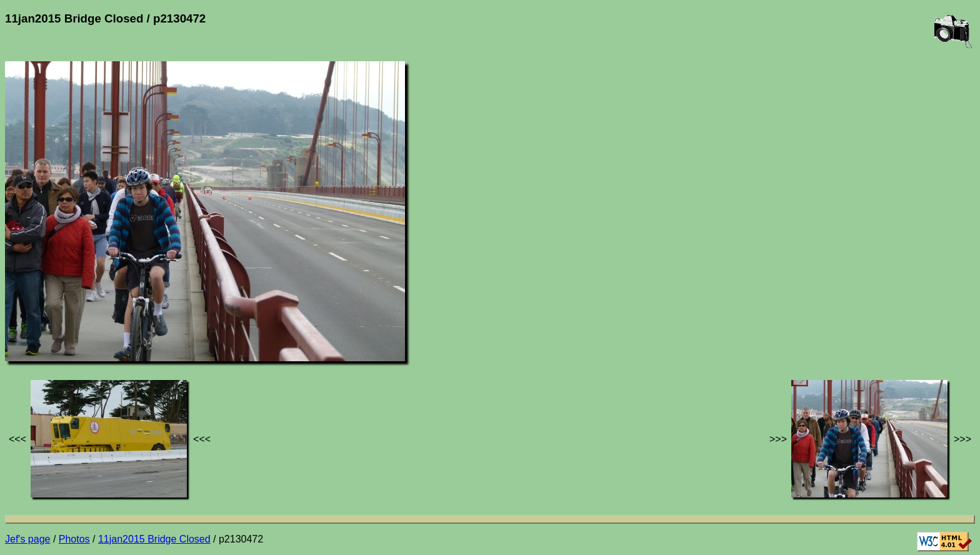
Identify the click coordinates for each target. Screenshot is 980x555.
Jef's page (27, 539)
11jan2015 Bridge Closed (154, 539)
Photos (74, 539)
